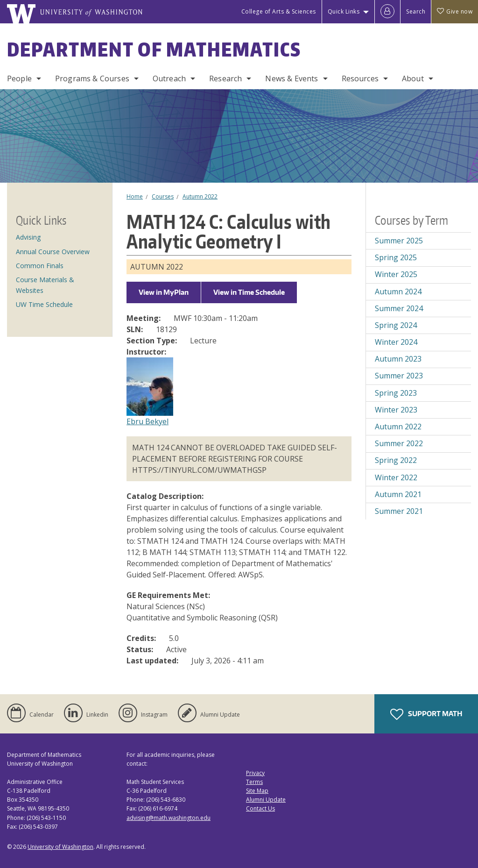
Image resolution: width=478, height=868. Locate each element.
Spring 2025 (396, 257)
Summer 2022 (399, 443)
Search (416, 11)
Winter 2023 (396, 410)
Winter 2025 (396, 274)
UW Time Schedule (44, 304)
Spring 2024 (396, 325)
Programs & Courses (92, 78)
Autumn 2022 (200, 196)
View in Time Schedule (249, 292)
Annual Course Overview (53, 252)
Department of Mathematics (154, 50)
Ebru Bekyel (148, 421)
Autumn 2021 (398, 494)
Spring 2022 (396, 460)
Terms (254, 782)
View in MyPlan (164, 292)
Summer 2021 (399, 511)
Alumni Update (266, 800)
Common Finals (40, 266)
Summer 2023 (399, 376)
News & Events (292, 78)
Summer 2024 (399, 308)
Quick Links (344, 11)
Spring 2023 (396, 393)
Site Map (257, 791)
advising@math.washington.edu (169, 818)
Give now (455, 11)
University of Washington (60, 847)
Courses (163, 196)
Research (225, 78)
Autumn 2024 (398, 292)
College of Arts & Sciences (279, 11)
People (19, 78)
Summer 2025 (399, 241)
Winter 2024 (396, 342)
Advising (28, 237)
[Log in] (387, 12)
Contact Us (260, 808)
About (413, 78)
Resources (360, 78)
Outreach (169, 78)
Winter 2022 (396, 477)
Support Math (426, 714)
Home (135, 196)
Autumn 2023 (398, 359)
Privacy (255, 773)
